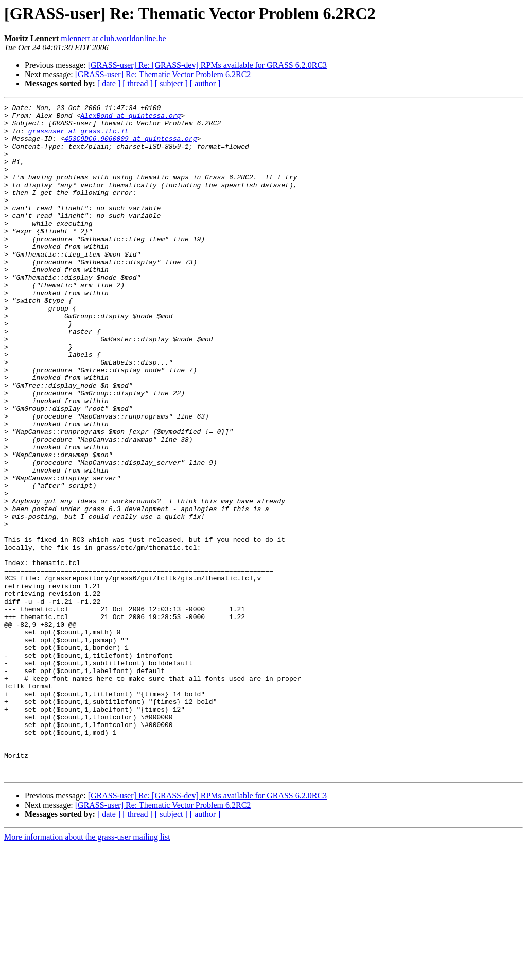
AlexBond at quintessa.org (130, 118)
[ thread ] (138, 84)
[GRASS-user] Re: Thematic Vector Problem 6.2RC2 (163, 74)
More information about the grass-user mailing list (87, 971)
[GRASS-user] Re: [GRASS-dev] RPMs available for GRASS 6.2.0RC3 (207, 65)
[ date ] (109, 84)
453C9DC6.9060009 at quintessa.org (130, 146)
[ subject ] (171, 84)
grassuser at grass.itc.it (78, 137)
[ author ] (205, 84)
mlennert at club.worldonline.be (113, 38)
